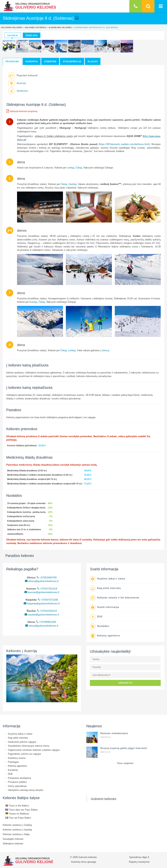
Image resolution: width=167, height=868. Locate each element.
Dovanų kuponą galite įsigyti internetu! (124, 748)
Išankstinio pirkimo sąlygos (22, 742)
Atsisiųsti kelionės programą (22, 111)
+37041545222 (47, 611)
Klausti (93, 61)
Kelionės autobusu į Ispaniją (17, 830)
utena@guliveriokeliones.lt (42, 626)
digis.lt (146, 857)
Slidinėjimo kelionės (60, 27)
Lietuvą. (106, 350)
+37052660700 (47, 577)
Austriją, (34, 302)
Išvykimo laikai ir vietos (111, 579)
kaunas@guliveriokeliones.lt (42, 592)
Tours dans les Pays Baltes (22, 810)
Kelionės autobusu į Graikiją (17, 825)
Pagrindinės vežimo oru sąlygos (24, 754)
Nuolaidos (103, 626)
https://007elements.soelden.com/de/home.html (124, 144)
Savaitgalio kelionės (13, 839)
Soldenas (22, 91)
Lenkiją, (71, 168)
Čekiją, (64, 184)
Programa (12, 61)
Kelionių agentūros (109, 635)
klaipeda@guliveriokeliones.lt (42, 603)
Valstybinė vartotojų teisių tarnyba (25, 790)
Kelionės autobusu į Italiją (16, 834)
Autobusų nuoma (17, 758)
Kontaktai (13, 770)
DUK (100, 616)
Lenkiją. (72, 350)
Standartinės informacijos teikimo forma (29, 746)
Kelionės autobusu (35, 27)
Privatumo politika (17, 782)
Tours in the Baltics (17, 806)
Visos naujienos (125, 763)
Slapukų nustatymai (139, 862)
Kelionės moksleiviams (114, 733)
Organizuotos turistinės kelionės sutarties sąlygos (34, 750)
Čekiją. (79, 168)
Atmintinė (50, 61)
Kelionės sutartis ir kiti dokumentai (118, 598)
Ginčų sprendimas (17, 786)
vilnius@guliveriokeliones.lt (42, 581)
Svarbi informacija (108, 607)
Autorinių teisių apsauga (83, 862)
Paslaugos (13, 762)
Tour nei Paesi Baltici (18, 818)
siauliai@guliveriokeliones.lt (42, 615)
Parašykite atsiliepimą (19, 778)
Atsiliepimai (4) (72, 61)
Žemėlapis (32, 35)
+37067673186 (48, 600)
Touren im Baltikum (17, 814)
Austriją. (73, 184)
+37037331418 (47, 589)
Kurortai (32, 61)
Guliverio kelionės (12, 27)
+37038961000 (46, 622)
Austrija (21, 83)
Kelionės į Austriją (22, 651)
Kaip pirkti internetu (109, 588)
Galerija (13, 35)
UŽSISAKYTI (125, 683)
